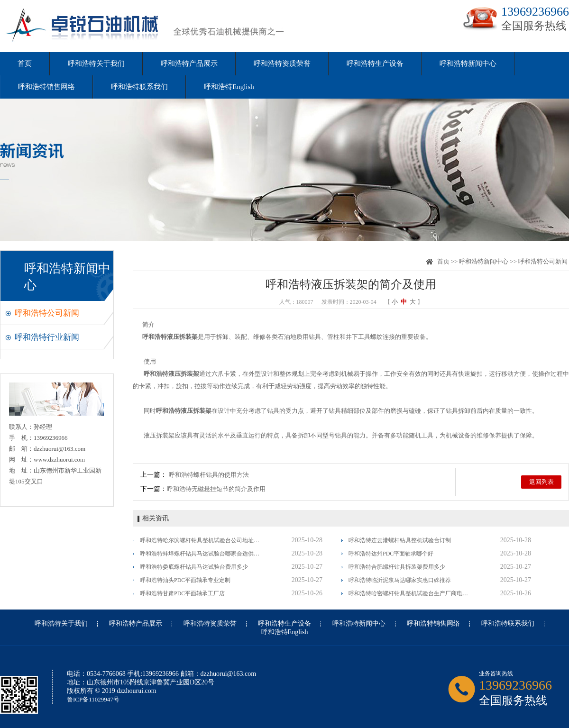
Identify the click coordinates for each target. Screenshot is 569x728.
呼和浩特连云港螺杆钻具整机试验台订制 (400, 540)
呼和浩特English (229, 87)
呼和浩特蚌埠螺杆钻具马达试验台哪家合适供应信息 (200, 554)
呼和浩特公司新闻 (47, 313)
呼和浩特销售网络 (46, 87)
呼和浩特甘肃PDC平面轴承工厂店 (182, 593)
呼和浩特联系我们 (139, 87)
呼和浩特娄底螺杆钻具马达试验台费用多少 (194, 567)
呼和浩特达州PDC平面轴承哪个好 (391, 554)
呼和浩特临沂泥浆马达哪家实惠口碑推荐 (400, 580)
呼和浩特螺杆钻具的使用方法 (209, 475)
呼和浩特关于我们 (96, 64)
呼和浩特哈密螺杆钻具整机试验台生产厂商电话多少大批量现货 (409, 593)
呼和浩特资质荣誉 (282, 64)
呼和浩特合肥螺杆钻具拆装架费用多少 (397, 567)
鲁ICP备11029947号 (93, 699)
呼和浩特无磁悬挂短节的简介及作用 (216, 489)
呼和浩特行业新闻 (47, 337)
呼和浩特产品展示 (189, 64)
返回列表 (541, 482)
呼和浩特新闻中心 (468, 64)
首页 (25, 64)
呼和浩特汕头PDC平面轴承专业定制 (185, 580)
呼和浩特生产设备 (375, 64)
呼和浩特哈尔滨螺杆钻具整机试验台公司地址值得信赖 (200, 540)
